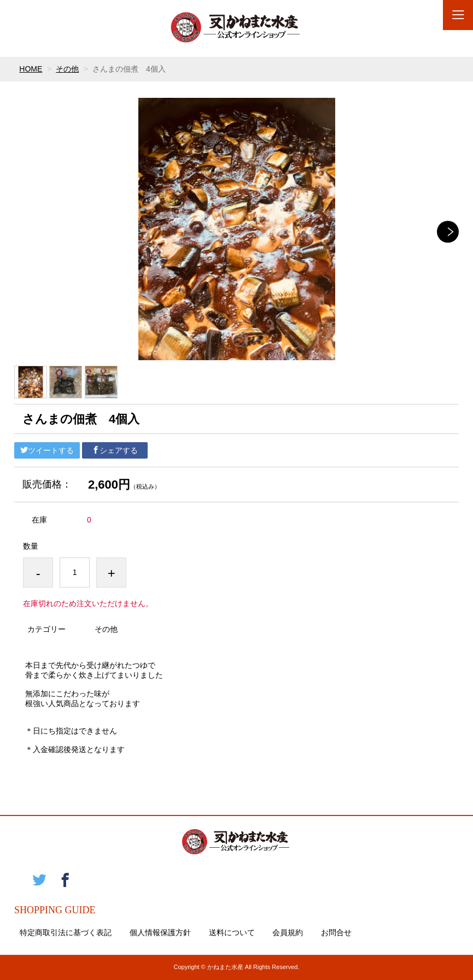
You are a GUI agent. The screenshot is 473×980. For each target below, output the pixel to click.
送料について (232, 932)
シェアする (115, 450)
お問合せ (336, 932)
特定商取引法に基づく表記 (66, 932)
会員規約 (288, 932)
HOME (31, 69)
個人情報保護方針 (160, 932)
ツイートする (47, 450)
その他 (67, 69)
